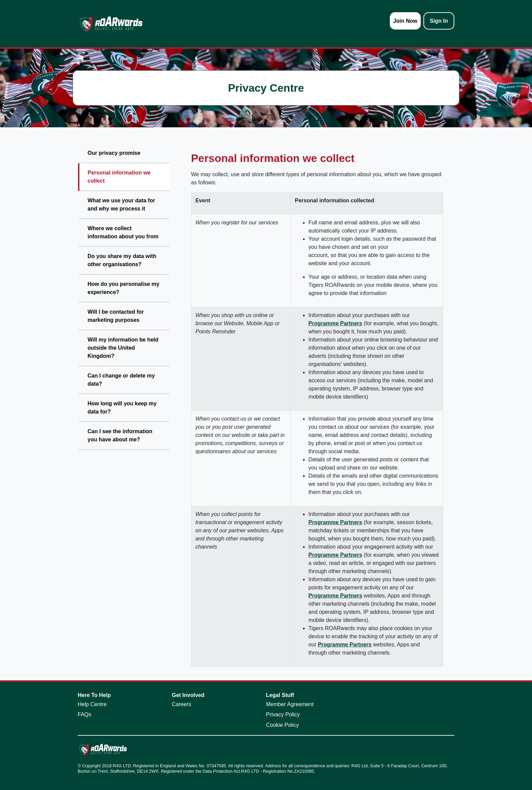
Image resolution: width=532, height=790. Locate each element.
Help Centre (92, 704)
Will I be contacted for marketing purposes (116, 316)
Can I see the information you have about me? (120, 435)
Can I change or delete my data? (121, 380)
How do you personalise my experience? (123, 288)
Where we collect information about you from (123, 232)
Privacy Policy (283, 714)
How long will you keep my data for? (122, 408)
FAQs (84, 714)
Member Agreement (290, 704)
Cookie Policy (282, 725)
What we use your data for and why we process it (121, 205)
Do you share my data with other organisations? (122, 260)
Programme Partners (335, 323)
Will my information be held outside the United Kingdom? (123, 348)
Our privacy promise (114, 153)
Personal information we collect (119, 177)
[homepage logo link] (111, 24)
